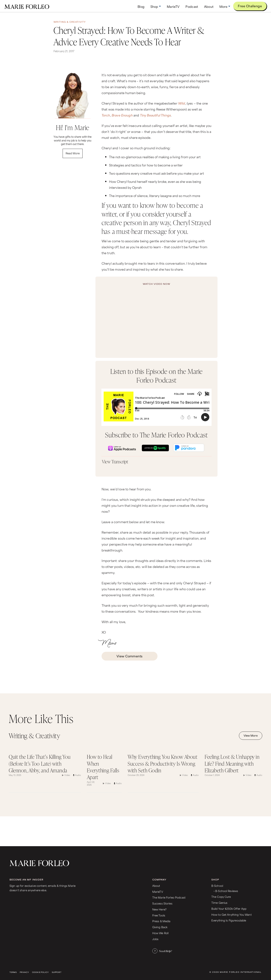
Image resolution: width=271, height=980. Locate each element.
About (156, 886)
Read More (73, 153)
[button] (156, 6)
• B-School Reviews (226, 891)
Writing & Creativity (70, 22)
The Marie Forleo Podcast (169, 897)
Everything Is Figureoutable (229, 920)
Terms (13, 972)
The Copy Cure (221, 897)
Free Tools (159, 915)
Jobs (155, 939)
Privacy (24, 972)
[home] (27, 6)
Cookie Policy (40, 972)
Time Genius (219, 903)
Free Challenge (250, 6)
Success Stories (162, 903)
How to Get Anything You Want (231, 914)
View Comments (130, 656)
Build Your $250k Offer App (229, 909)
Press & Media (161, 921)
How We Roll (160, 933)
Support (57, 972)
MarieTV (158, 892)
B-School (217, 886)
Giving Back (160, 927)
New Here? (159, 909)
